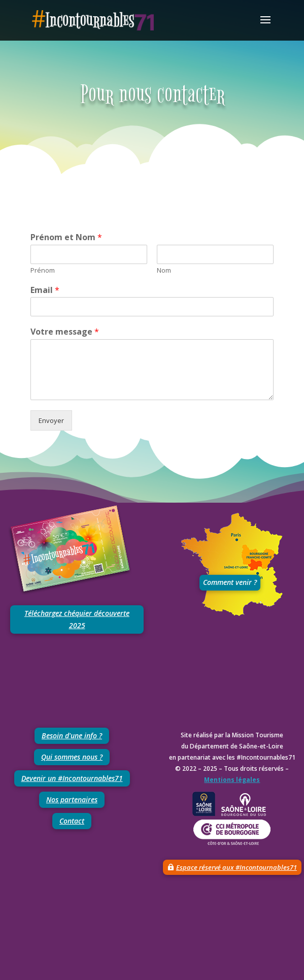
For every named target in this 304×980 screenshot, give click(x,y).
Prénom (43, 270)
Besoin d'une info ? (72, 736)
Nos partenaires (72, 799)
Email (45, 290)
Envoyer (51, 420)
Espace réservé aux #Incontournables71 (237, 867)
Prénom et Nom (66, 237)
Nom (164, 270)
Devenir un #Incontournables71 (72, 778)
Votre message (65, 332)
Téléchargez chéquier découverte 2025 (77, 619)
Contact (72, 821)
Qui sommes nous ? (72, 757)
